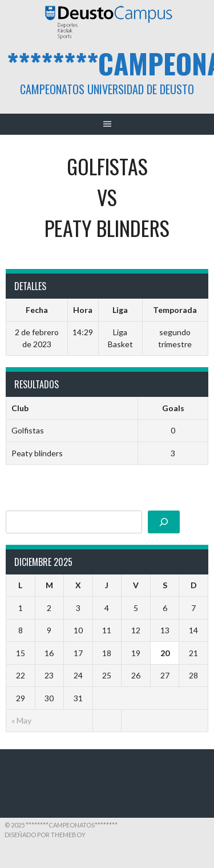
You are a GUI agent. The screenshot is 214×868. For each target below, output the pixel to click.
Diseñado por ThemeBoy (45, 835)
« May (21, 720)
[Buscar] (164, 522)
